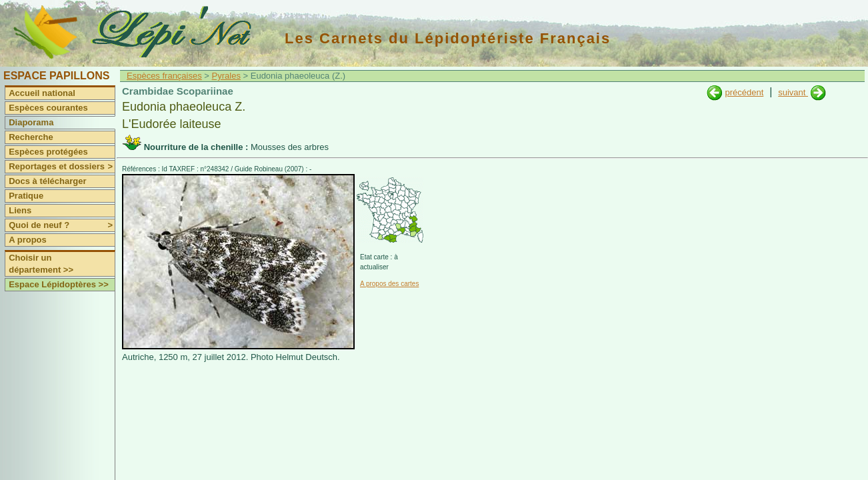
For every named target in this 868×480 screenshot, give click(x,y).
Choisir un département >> (41, 264)
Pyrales (226, 76)
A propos (28, 240)
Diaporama (31, 122)
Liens (20, 210)
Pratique (26, 196)
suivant (793, 92)
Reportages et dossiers (62, 167)
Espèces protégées (48, 152)
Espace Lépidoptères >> (59, 284)
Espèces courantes (48, 108)
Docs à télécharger (47, 181)
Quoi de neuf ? (62, 225)
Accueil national (42, 93)
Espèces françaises (164, 76)
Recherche (31, 137)
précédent (744, 92)
